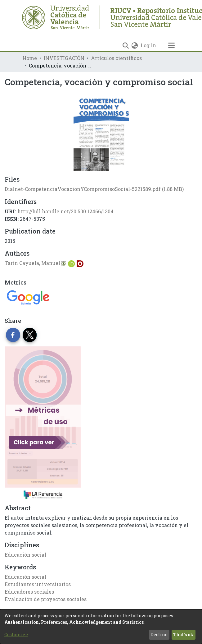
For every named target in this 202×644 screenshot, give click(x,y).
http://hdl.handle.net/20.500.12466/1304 (65, 211)
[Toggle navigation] (172, 45)
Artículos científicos (116, 58)
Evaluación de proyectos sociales (46, 599)
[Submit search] (126, 45)
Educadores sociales (29, 592)
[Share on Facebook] (13, 335)
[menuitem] (135, 45)
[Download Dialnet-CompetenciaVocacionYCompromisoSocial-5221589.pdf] (94, 189)
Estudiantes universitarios (38, 584)
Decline (159, 635)
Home (30, 58)
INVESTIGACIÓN (64, 58)
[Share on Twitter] (30, 335)
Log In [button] (149, 45)
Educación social (25, 555)
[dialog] (101, 627)
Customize (16, 635)
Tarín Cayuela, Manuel (32, 263)
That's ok (183, 635)
